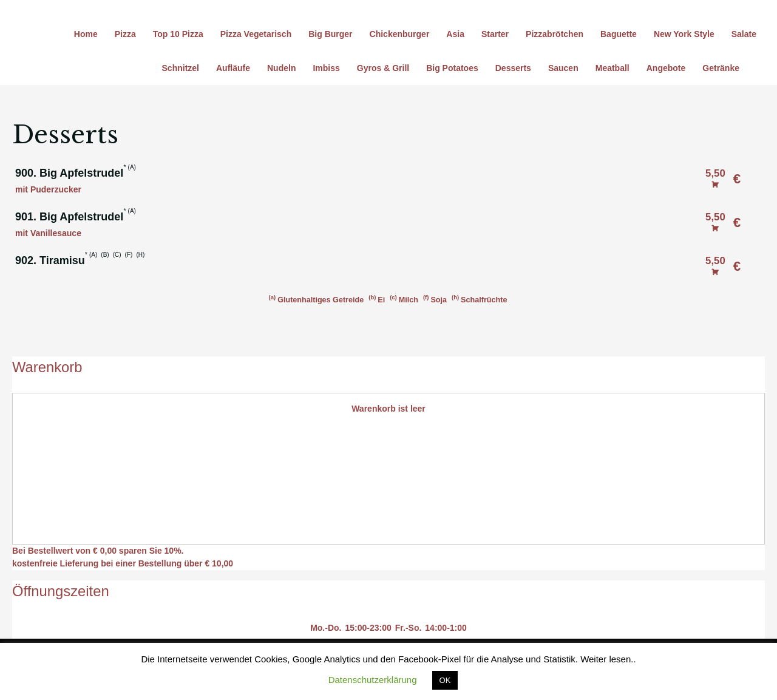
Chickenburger (400, 34)
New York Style (684, 34)
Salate (744, 34)
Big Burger (330, 34)
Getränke (721, 68)
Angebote (666, 68)
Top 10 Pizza (178, 34)
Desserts (513, 68)
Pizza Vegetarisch (256, 34)
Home (86, 34)
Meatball (612, 68)
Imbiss (326, 68)
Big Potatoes (452, 68)
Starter (495, 34)
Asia (455, 34)
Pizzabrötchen (555, 34)
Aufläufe (233, 68)
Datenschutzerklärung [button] (373, 680)
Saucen (563, 68)
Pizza (125, 34)
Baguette (619, 34)
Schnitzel (181, 68)
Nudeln (281, 68)
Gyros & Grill (383, 68)
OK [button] (445, 680)
